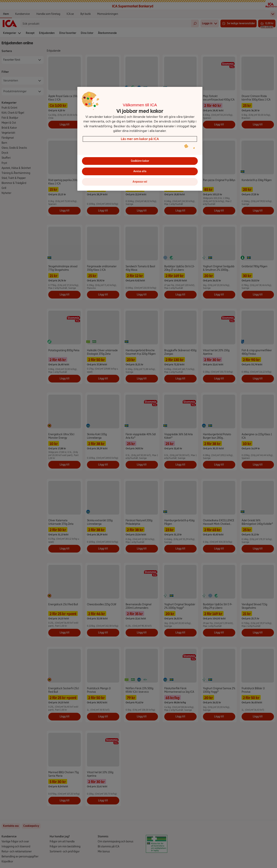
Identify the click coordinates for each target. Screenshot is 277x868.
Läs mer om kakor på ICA (140, 139)
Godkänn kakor (140, 161)
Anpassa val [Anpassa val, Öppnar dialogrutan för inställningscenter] (140, 182)
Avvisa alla (140, 171)
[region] (140, 139)
